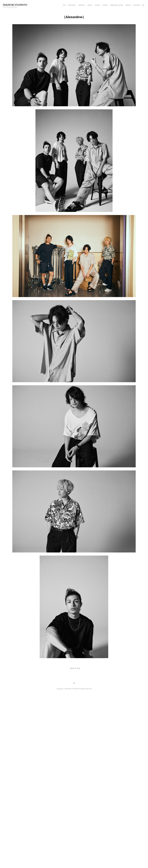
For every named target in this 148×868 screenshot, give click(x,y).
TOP (64, 5)
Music (90, 5)
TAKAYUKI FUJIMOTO (15, 5)
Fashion (82, 5)
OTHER (105, 5)
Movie (97, 5)
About (128, 5)
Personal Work (116, 5)
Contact (137, 5)
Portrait (72, 5)
